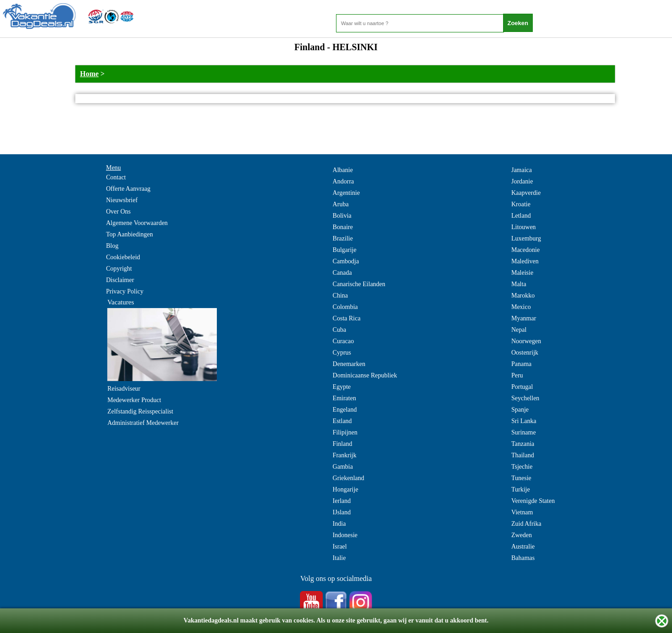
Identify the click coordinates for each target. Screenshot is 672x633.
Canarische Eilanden (359, 284)
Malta (519, 284)
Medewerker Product (134, 400)
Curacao (344, 341)
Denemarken (349, 364)
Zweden (522, 535)
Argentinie (346, 193)
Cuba (340, 330)
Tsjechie (522, 467)
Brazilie (343, 238)
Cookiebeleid (123, 257)
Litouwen (524, 227)
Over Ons (118, 212)
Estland (342, 421)
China (340, 296)
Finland (343, 444)
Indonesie (345, 535)
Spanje (520, 410)
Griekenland (349, 478)
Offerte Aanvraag (128, 189)
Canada (342, 273)
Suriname (524, 432)
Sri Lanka (524, 421)
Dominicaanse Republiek (365, 375)
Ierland (342, 501)
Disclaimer (120, 280)
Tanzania (523, 444)
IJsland (342, 512)
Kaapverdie (526, 193)
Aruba (341, 204)
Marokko (523, 296)
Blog (112, 246)
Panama (521, 364)
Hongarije (346, 489)
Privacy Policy (125, 291)
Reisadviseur (124, 389)
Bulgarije (345, 250)
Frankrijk (345, 455)
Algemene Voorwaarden (137, 223)
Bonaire (343, 227)
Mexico (521, 307)
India (339, 524)
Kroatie (521, 204)
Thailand (523, 455)
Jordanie (522, 181)
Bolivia (342, 216)
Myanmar (524, 318)
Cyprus (342, 353)
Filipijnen (345, 432)
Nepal (519, 330)
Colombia (345, 307)
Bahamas (523, 558)
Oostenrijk (525, 353)
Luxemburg (526, 238)
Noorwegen (526, 341)
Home (89, 74)
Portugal (522, 387)
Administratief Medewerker (143, 423)
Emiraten (344, 398)
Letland (521, 216)
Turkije (521, 489)
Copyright (119, 269)
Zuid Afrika (526, 524)
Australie (523, 547)
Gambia (343, 467)
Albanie (343, 170)
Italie (339, 558)
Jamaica (522, 170)
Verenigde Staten (533, 501)
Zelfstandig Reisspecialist (140, 411)
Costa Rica (347, 318)
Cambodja (346, 261)
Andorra (344, 181)
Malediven (525, 261)
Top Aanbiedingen (129, 234)
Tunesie (521, 478)
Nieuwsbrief (122, 200)
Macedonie (525, 250)
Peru (517, 375)
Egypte (342, 387)
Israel (340, 547)
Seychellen (525, 398)
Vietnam (522, 512)
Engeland (345, 410)
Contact (116, 177)
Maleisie (522, 273)
